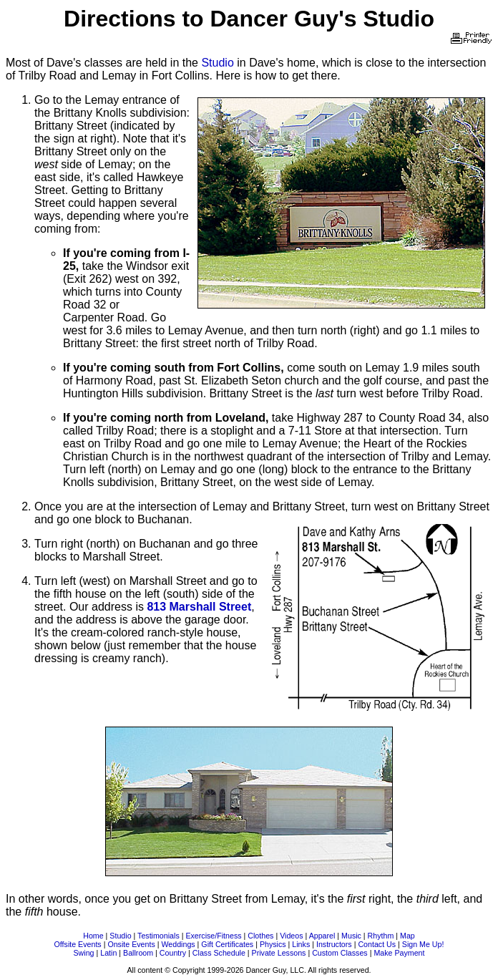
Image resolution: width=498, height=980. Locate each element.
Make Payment (399, 953)
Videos (291, 936)
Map (407, 936)
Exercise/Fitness (213, 936)
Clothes (260, 936)
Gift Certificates (227, 944)
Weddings (178, 944)
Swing (84, 953)
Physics (273, 944)
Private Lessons (279, 953)
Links (301, 944)
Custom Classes (340, 953)
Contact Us (377, 944)
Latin (108, 953)
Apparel (322, 936)
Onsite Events (131, 944)
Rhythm (381, 936)
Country (173, 953)
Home (93, 936)
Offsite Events (78, 944)
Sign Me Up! (423, 944)
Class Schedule (219, 953)
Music (351, 936)
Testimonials (158, 936)
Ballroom (138, 953)
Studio (217, 63)
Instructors (334, 944)
